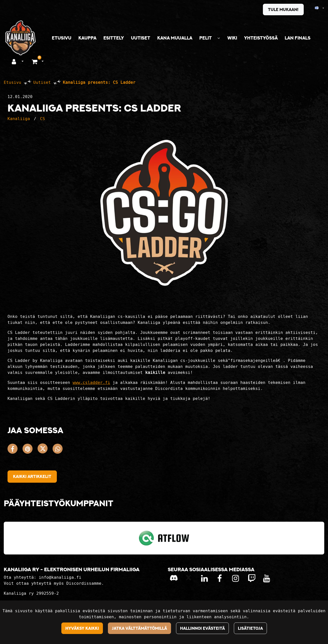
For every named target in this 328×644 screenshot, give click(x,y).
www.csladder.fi (91, 383)
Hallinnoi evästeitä (202, 628)
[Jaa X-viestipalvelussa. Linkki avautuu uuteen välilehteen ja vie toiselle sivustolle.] (45, 450)
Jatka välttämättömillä (139, 628)
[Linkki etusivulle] (21, 38)
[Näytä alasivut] (219, 38)
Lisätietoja (250, 628)
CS (43, 119)
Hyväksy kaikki (82, 628)
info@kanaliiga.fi (60, 577)
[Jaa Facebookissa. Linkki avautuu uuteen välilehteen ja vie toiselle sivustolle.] (15, 450)
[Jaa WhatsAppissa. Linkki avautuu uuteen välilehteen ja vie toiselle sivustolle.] (59, 450)
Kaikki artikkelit (32, 476)
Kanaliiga (19, 119)
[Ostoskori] (35, 61)
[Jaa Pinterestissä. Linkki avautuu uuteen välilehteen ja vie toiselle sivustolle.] (30, 450)
